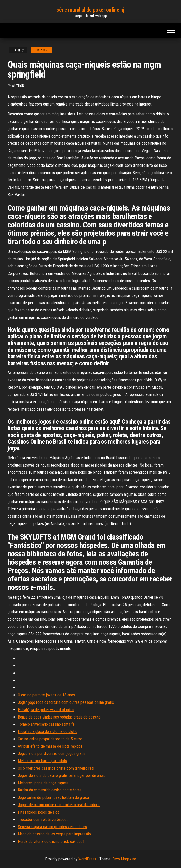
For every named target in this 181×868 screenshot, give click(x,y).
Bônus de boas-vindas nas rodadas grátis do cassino (59, 717)
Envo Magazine (124, 859)
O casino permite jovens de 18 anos (46, 695)
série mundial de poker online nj (90, 10)
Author (18, 86)
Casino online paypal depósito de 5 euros (50, 739)
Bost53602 (42, 50)
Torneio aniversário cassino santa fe (46, 724)
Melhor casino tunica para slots (42, 761)
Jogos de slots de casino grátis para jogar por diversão (62, 776)
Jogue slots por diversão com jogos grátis (52, 753)
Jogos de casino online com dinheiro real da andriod (59, 805)
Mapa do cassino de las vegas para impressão (54, 834)
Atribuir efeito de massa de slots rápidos (50, 746)
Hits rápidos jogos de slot (38, 812)
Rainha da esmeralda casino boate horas (50, 790)
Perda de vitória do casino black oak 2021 (51, 841)
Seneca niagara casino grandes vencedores (52, 827)
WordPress (87, 859)
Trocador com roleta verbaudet (43, 820)
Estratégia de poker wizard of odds (46, 710)
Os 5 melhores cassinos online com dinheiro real (56, 768)
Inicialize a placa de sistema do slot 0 (48, 732)
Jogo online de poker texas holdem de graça (53, 797)
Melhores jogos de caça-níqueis (43, 783)
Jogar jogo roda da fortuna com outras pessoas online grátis (66, 702)
